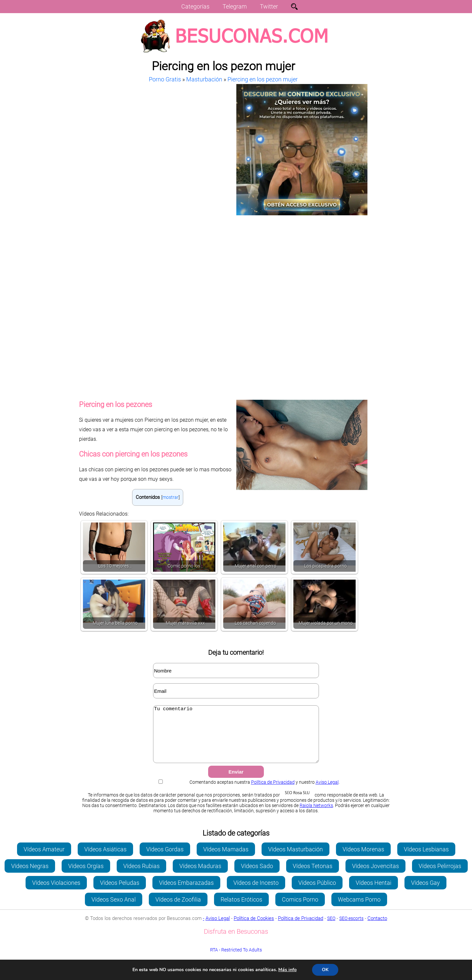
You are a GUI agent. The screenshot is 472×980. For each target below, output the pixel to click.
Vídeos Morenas (363, 859)
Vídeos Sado (257, 876)
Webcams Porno (359, 909)
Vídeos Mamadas (226, 859)
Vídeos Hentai (374, 893)
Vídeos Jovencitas (375, 876)
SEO (331, 928)
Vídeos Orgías (86, 876)
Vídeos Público (317, 893)
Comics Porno (300, 909)
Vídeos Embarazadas (186, 893)
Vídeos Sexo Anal (114, 909)
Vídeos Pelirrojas (440, 876)
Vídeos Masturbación (295, 859)
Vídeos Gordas (165, 859)
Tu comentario (236, 739)
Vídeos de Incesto (256, 893)
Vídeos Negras (30, 876)
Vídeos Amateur (44, 859)
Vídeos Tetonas (313, 876)
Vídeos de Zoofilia (178, 909)
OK (325, 970)
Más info (287, 970)
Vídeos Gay (425, 893)
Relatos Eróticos (241, 909)
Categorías (195, 6)
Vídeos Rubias (141, 876)
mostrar (170, 497)
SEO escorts (351, 928)
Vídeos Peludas (120, 893)
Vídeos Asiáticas (105, 859)
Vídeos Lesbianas (426, 859)
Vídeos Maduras (200, 876)
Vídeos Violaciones (56, 893)
